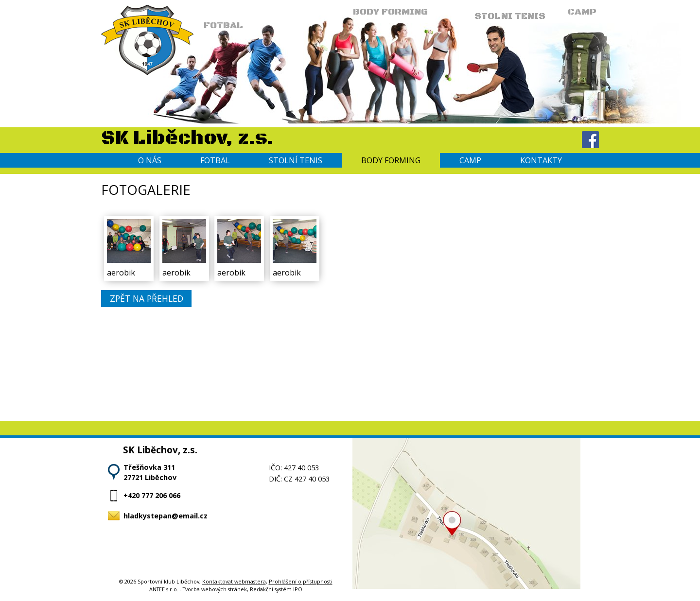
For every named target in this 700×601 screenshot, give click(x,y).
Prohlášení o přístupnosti (301, 581)
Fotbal (215, 160)
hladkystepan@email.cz (166, 516)
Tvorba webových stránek (215, 589)
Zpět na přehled (147, 299)
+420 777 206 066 (152, 495)
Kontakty (541, 160)
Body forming (391, 160)
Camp (470, 160)
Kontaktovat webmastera (234, 581)
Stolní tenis (296, 160)
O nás (150, 160)
